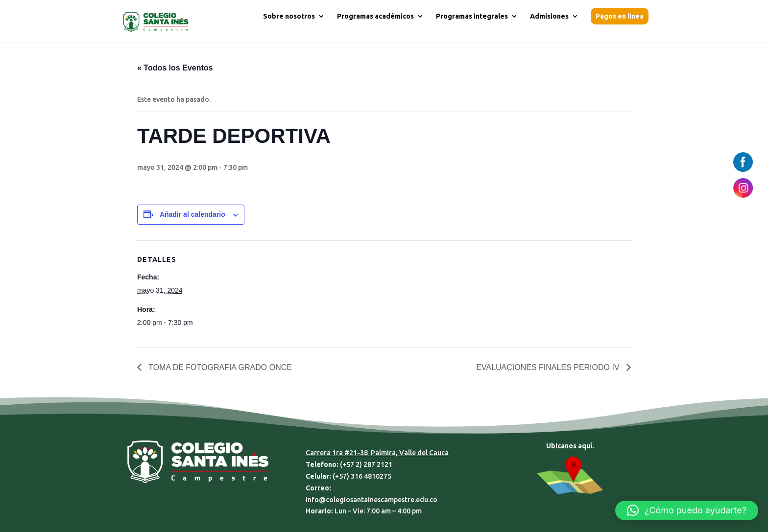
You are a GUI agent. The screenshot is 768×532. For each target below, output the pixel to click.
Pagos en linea (620, 16)
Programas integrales (472, 16)
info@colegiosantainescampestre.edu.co (372, 500)
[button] (687, 510)
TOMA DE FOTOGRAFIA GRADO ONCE (219, 367)
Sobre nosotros (289, 16)
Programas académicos (375, 16)
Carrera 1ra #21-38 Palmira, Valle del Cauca (377, 453)
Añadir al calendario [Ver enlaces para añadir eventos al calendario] (192, 214)
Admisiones (549, 16)
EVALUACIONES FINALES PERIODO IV (549, 367)
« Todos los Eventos (175, 68)
